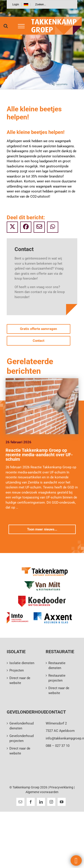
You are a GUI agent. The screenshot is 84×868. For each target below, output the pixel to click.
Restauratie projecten (57, 678)
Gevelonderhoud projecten (22, 738)
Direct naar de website (20, 681)
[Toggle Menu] (20, 26)
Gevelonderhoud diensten (22, 726)
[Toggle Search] (6, 26)
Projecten (17, 670)
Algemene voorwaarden (42, 792)
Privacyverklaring (61, 787)
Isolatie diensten (22, 663)
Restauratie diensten (57, 666)
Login (16, 4)
